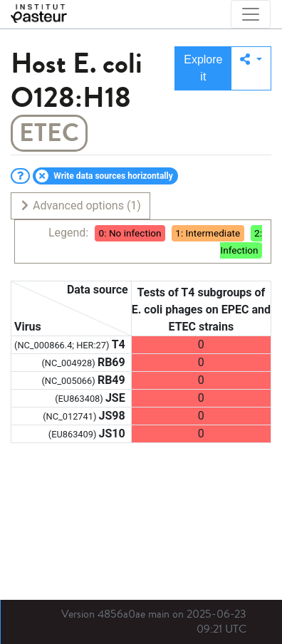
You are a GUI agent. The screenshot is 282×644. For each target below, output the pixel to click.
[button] (251, 68)
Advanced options (80, 206)
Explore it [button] (203, 68)
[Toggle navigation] (251, 14)
